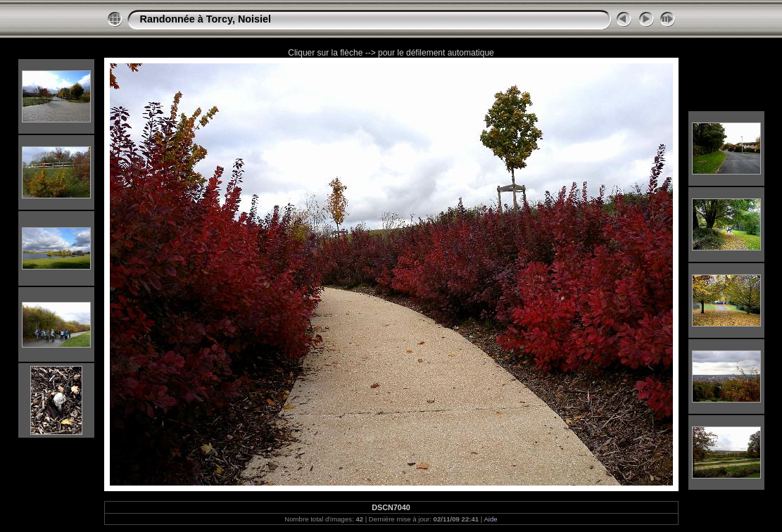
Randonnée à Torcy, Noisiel (206, 19)
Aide (490, 519)
